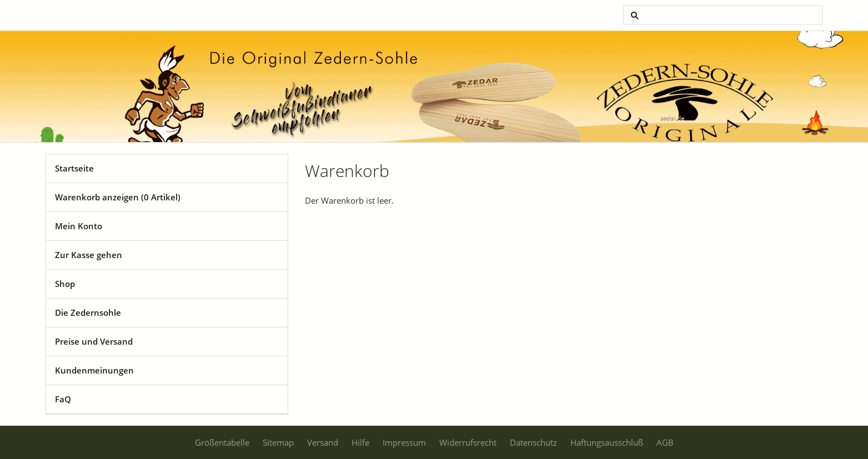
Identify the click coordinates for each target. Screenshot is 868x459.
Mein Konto (79, 226)
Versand (323, 442)
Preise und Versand (94, 341)
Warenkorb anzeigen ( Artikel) (118, 197)
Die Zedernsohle (88, 312)
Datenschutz (533, 442)
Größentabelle (222, 442)
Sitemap (278, 442)
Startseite (74, 168)
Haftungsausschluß (607, 442)
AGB (665, 442)
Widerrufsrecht (468, 442)
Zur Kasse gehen (89, 255)
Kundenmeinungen (94, 370)
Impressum (404, 442)
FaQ (63, 399)
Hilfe (360, 442)
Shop (65, 284)
